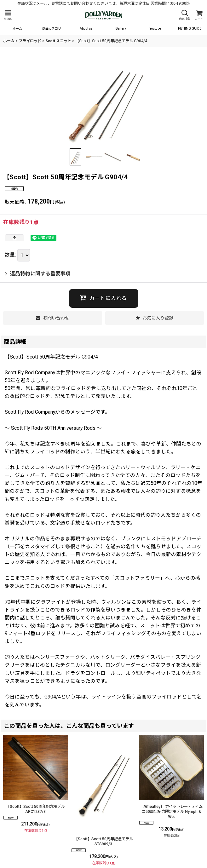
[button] (8, 15)
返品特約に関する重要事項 (38, 274)
